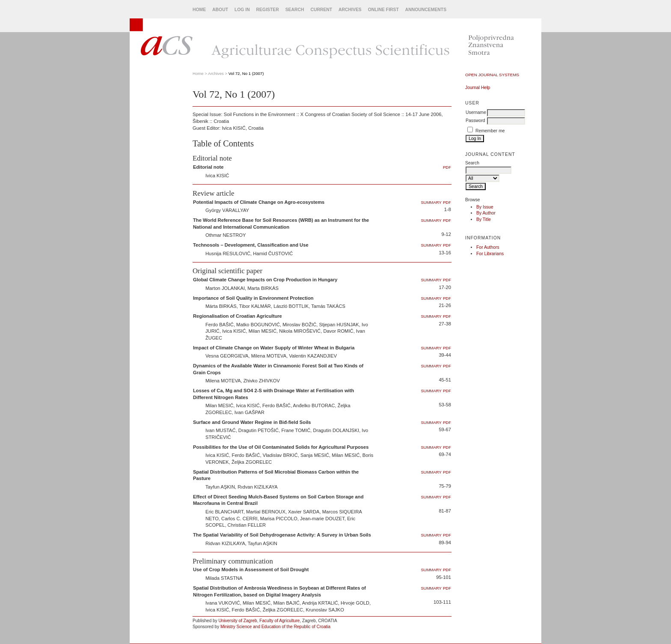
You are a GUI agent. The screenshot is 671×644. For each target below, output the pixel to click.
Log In (242, 10)
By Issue (485, 207)
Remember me (490, 131)
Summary (431, 202)
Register (268, 10)
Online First (383, 10)
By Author (486, 213)
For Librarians (490, 254)
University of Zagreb (238, 621)
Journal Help (478, 88)
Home (199, 10)
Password (475, 121)
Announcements (426, 10)
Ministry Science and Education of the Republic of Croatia (275, 627)
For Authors (488, 247)
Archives (350, 10)
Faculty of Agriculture (279, 621)
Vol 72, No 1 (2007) (246, 73)
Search (295, 10)
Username (476, 112)
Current (321, 10)
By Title (484, 219)
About (220, 10)
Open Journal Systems (492, 75)
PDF (447, 167)
